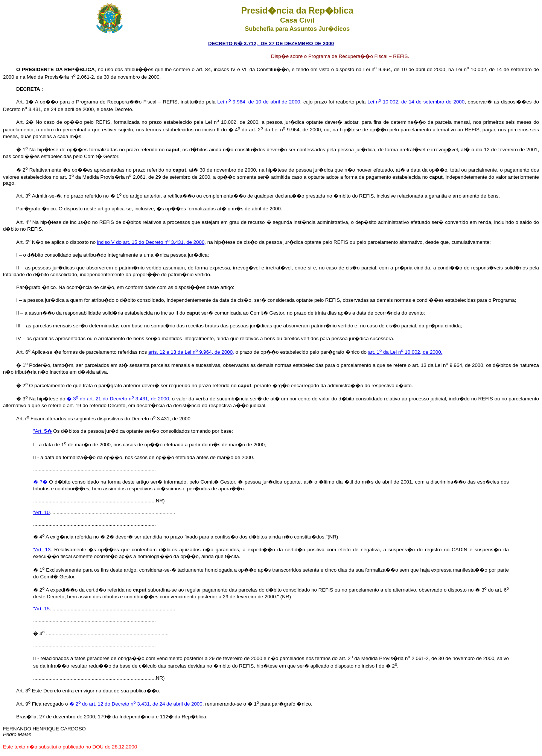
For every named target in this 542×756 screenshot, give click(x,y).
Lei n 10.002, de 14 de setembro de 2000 (416, 102)
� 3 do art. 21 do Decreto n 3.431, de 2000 (118, 399)
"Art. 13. (43, 550)
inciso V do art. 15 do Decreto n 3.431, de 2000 (151, 242)
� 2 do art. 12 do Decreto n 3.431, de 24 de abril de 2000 (136, 704)
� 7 (40, 482)
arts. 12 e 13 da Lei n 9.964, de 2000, (191, 352)
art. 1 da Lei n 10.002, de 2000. (405, 352)
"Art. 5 (43, 431)
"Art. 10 (41, 512)
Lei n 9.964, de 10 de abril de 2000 (259, 102)
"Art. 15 (41, 609)
